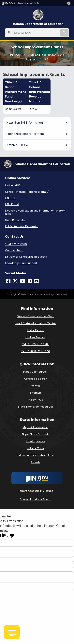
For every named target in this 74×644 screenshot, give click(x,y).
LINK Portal (12, 204)
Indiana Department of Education (38, 24)
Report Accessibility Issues (36, 491)
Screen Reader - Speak (35, 499)
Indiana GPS (13, 185)
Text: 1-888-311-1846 (35, 351)
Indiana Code (36, 448)
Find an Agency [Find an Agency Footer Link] (35, 337)
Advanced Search (36, 379)
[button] (70, 3)
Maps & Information (36, 427)
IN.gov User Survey (35, 372)
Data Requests (15, 220)
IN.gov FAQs (35, 400)
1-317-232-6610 (16, 244)
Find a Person (35, 330)
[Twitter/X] (15, 281)
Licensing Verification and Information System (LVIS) (35, 212)
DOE (18, 55)
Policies (36, 386)
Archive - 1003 (17, 145)
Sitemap (35, 393)
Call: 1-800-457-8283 (36, 344)
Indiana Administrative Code (36, 455)
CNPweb (11, 198)
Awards (36, 462)
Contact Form (14, 250)
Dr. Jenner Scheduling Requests (26, 257)
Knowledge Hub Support (21, 263)
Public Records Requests (21, 226)
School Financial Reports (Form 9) (27, 192)
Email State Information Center (35, 323)
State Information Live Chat (35, 316)
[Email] (37, 281)
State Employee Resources (36, 407)
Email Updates (36, 441)
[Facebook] (8, 281)
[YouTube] (23, 281)
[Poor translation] (10, 536)
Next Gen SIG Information (25, 123)
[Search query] (36, 33)
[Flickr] (30, 281)
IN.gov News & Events (36, 434)
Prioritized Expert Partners (25, 134)
